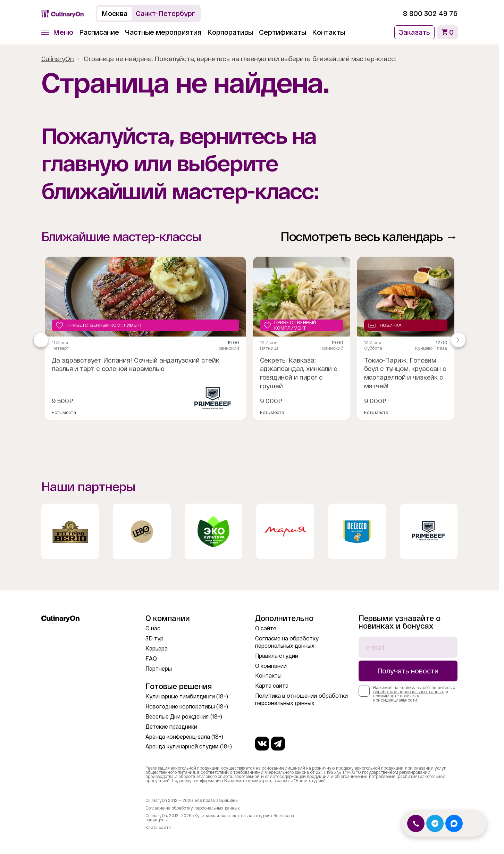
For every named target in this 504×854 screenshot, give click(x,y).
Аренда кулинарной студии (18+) (189, 747)
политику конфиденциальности (396, 698)
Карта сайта (272, 686)
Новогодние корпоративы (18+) (187, 707)
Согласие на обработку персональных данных (193, 808)
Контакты (329, 32)
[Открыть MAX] (454, 823)
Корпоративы (230, 32)
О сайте (266, 628)
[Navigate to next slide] (458, 340)
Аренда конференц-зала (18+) (184, 737)
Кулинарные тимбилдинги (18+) (187, 697)
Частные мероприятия (163, 32)
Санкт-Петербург (165, 14)
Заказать (414, 32)
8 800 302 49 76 (430, 14)
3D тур (154, 639)
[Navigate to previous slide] (41, 340)
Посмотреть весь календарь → (369, 237)
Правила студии (277, 656)
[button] (57, 32)
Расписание (99, 32)
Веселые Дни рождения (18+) (184, 717)
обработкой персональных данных (409, 692)
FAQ (151, 659)
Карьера (157, 649)
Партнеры (159, 669)
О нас (153, 628)
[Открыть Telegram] (435, 823)
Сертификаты (283, 32)
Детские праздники (171, 727)
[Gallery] (250, 340)
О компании (271, 666)
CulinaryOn (58, 59)
